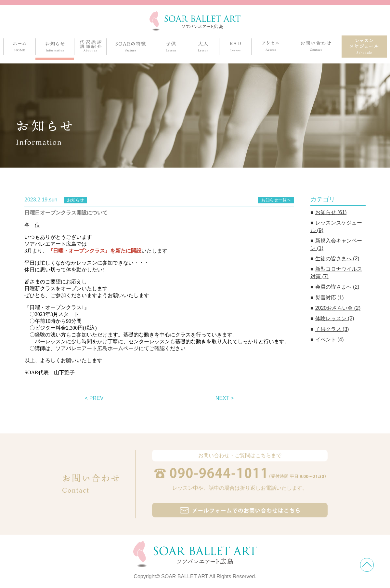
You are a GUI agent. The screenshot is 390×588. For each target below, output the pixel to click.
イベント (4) (330, 340)
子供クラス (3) (332, 329)
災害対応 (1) (330, 298)
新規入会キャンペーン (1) (336, 244)
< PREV (94, 398)
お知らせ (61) (331, 212)
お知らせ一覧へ (276, 200)
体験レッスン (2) (335, 318)
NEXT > (225, 398)
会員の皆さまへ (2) (337, 287)
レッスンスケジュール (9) (336, 226)
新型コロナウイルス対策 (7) (336, 273)
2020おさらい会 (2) (338, 308)
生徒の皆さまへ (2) (337, 259)
